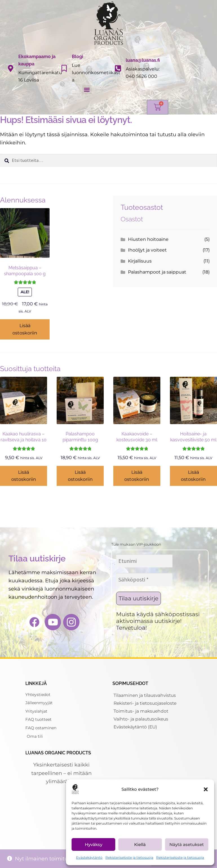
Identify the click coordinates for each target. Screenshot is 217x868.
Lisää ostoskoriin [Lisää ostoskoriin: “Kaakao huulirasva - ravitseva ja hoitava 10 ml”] (24, 476)
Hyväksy (94, 844)
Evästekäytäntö (89, 857)
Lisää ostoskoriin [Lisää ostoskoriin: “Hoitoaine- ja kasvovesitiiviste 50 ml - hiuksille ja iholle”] (193, 476)
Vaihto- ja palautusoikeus (142, 719)
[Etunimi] (144, 561)
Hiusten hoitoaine (148, 239)
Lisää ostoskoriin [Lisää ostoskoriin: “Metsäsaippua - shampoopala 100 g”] (25, 329)
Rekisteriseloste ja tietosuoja (129, 857)
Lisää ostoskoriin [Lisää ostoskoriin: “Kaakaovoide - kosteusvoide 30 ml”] (137, 476)
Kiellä (140, 844)
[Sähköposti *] (144, 580)
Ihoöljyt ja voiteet (147, 250)
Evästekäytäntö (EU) (137, 727)
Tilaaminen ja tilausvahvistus (146, 695)
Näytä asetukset (187, 844)
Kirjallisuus (140, 261)
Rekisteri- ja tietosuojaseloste (147, 703)
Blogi (77, 57)
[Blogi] (64, 68)
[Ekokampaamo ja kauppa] (11, 68)
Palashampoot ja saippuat (157, 272)
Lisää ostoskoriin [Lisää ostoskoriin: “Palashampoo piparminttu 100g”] (80, 476)
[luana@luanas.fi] (118, 68)
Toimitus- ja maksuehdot (142, 711)
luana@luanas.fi (143, 60)
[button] (206, 789)
